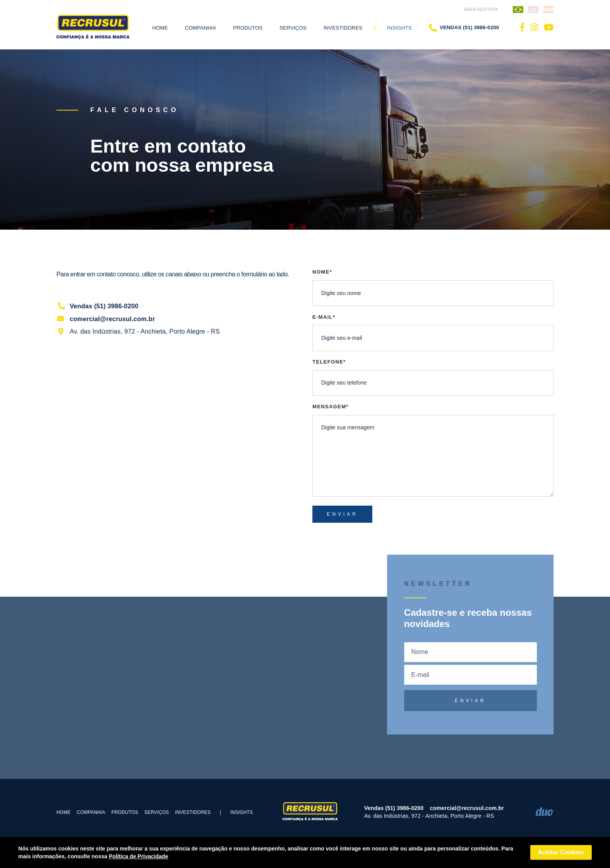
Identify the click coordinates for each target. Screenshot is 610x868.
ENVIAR (342, 514)
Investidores (343, 28)
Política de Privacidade (139, 856)
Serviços (157, 812)
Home (160, 28)
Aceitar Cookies (561, 852)
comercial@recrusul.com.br (106, 319)
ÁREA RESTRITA (481, 9)
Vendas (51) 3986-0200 (464, 28)
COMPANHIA (91, 812)
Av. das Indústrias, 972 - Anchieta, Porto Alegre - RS (138, 331)
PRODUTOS (125, 812)
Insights (400, 28)
